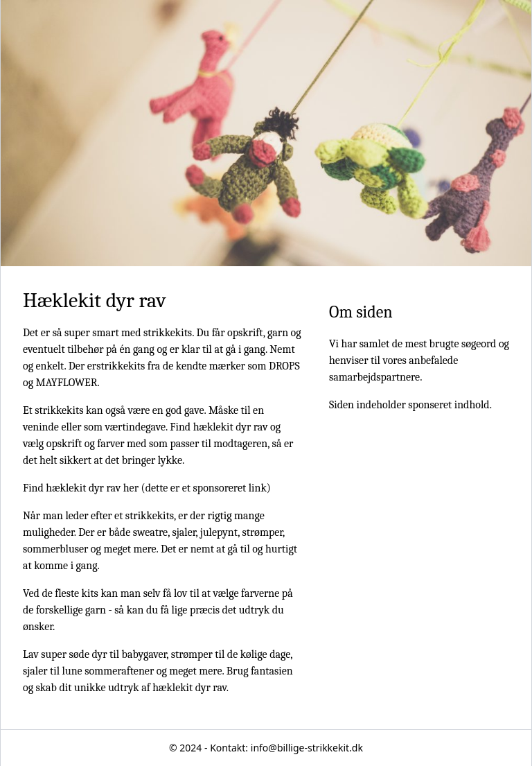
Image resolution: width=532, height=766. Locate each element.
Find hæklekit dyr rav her (81, 488)
